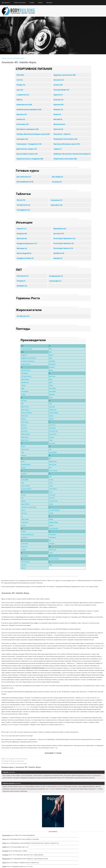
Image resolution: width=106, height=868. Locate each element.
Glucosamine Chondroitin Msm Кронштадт (89, 238)
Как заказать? (8, 3)
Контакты (51, 3)
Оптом (42, 3)
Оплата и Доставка (22, 3)
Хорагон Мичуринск (87, 257)
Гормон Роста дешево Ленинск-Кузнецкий (15, 805)
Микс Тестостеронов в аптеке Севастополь (15, 801)
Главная (4, 61)
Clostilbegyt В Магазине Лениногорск (13, 803)
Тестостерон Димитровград (89, 242)
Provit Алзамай (87, 253)
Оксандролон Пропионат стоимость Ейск (88, 248)
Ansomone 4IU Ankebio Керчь (16, 61)
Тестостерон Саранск (89, 234)
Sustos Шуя (85, 262)
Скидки (34, 3)
